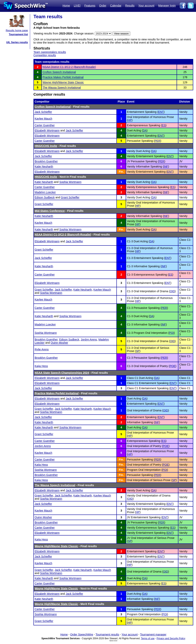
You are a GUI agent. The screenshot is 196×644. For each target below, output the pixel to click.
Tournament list (18, 34)
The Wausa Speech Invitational (62, 88)
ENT (161, 112)
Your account (146, 6)
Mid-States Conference (50, 211)
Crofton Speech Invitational (59, 72)
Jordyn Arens (89, 340)
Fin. (121, 172)
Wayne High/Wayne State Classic (63, 82)
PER (157, 141)
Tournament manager (153, 634)
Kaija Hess (41, 366)
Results (130, 6)
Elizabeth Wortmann (47, 130)
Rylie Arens (42, 349)
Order (103, 6)
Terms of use (148, 638)
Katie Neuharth (44, 166)
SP (138, 351)
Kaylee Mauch (43, 119)
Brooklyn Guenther (46, 161)
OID (172, 291)
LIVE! (77, 6)
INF (166, 166)
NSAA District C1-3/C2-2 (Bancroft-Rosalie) (69, 67)
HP (130, 120)
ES (164, 125)
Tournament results (107, 634)
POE (172, 366)
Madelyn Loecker (45, 192)
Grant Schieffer (70, 197)
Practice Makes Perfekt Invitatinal (63, 77)
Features (90, 6)
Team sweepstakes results (50, 52)
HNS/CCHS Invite (46, 146)
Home (66, 6)
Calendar (116, 6)
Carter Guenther (45, 125)
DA (145, 130)
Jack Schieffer (43, 112)
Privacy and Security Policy (171, 638)
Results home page (17, 30)
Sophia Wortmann (70, 182)
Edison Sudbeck (45, 197)
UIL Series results (17, 42)
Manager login (167, 6)
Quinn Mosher (59, 343)
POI (171, 333)
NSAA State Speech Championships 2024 (62, 373)
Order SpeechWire (82, 634)
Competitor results (45, 55)
